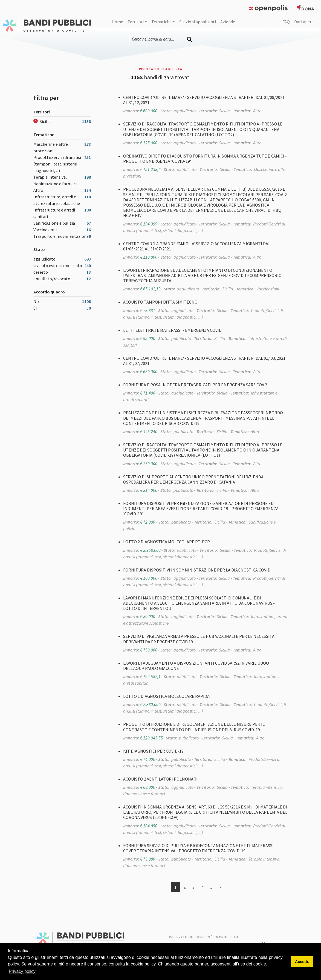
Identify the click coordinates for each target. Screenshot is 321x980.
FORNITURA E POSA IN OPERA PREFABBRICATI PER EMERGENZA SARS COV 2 (195, 385)
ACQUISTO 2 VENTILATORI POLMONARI (160, 779)
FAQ (286, 22)
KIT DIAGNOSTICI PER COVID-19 (153, 751)
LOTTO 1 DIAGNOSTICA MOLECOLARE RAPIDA (166, 696)
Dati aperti (304, 22)
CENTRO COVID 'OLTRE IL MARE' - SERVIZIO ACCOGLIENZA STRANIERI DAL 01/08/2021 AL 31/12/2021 (204, 100)
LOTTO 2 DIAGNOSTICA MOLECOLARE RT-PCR (167, 542)
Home (117, 22)
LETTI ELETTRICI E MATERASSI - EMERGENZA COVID (172, 330)
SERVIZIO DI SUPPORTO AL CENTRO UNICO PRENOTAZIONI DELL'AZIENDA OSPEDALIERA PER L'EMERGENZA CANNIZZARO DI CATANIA (193, 479)
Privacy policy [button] (22, 971)
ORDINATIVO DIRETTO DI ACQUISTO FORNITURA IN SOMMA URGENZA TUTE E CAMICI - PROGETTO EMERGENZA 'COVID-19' (205, 158)
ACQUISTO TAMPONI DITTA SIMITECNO (160, 302)
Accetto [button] (302, 962)
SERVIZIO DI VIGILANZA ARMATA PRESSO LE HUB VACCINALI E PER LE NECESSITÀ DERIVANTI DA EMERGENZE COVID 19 (199, 639)
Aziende (228, 22)
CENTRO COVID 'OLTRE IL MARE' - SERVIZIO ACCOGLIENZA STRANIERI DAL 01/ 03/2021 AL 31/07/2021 (204, 361)
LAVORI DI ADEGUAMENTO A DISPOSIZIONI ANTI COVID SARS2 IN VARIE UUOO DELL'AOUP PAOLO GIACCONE (196, 666)
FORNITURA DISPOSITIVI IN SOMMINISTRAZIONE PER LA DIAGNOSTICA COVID (197, 570)
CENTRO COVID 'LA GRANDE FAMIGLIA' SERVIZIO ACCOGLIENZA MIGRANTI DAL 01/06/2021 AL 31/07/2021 (197, 246)
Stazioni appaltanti (198, 22)
